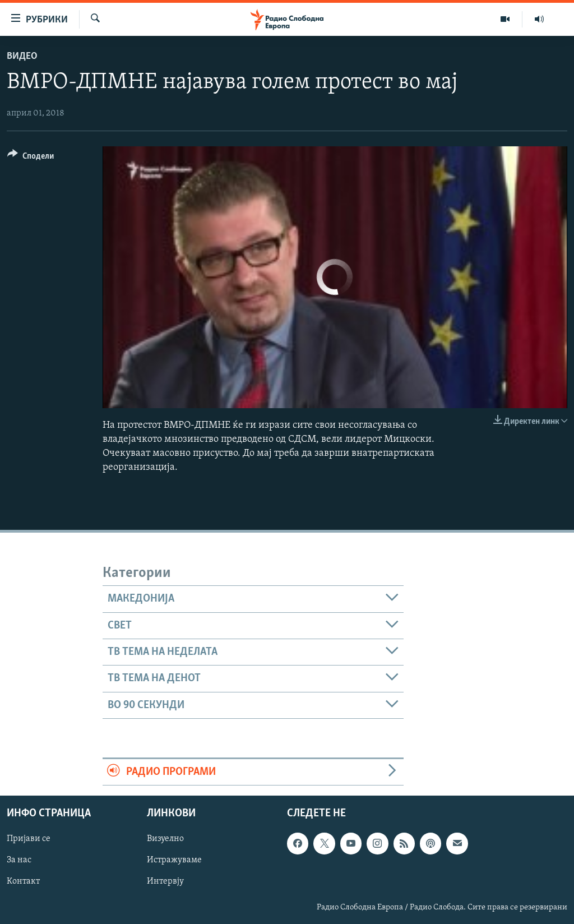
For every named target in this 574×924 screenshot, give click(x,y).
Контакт (23, 882)
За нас (19, 861)
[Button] (31, 158)
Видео (22, 56)
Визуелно (165, 839)
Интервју (165, 882)
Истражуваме (174, 861)
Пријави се (29, 839)
